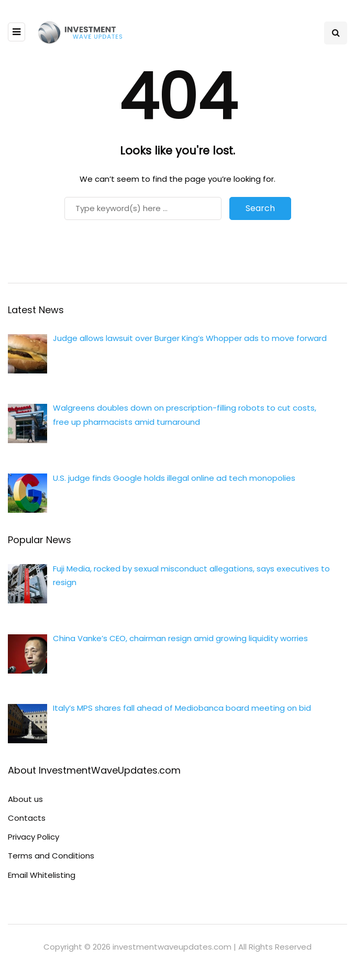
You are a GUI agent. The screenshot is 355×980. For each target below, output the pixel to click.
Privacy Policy (34, 837)
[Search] (143, 208)
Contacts (27, 818)
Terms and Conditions (51, 856)
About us (25, 799)
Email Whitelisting (42, 875)
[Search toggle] (336, 33)
